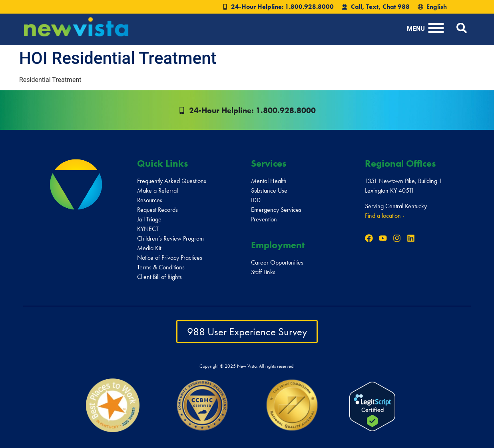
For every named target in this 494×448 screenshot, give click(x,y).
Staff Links (263, 272)
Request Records (157, 210)
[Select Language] (451, 7)
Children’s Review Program (170, 238)
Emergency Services (276, 210)
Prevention (264, 219)
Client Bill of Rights (159, 277)
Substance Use (269, 190)
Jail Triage (149, 219)
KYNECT (148, 229)
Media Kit (149, 248)
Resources (150, 200)
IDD (256, 200)
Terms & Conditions (161, 267)
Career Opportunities (277, 262)
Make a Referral (157, 190)
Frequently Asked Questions (172, 181)
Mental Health (269, 181)
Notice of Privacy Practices (170, 258)
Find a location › (385, 216)
